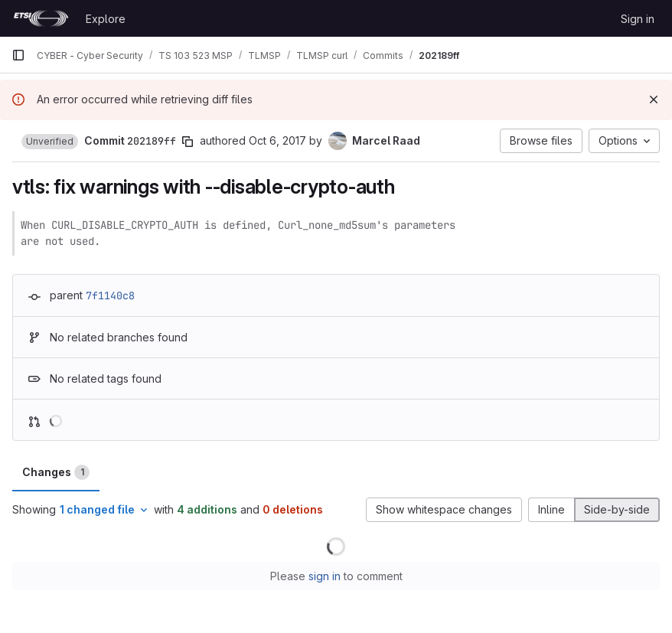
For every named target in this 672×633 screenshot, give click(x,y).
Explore (106, 19)
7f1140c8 (110, 295)
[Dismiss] (654, 100)
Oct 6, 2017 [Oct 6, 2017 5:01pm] (277, 140)
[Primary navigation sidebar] (18, 55)
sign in (325, 576)
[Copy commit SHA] (188, 142)
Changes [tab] (56, 472)
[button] (50, 142)
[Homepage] (41, 18)
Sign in (638, 19)
